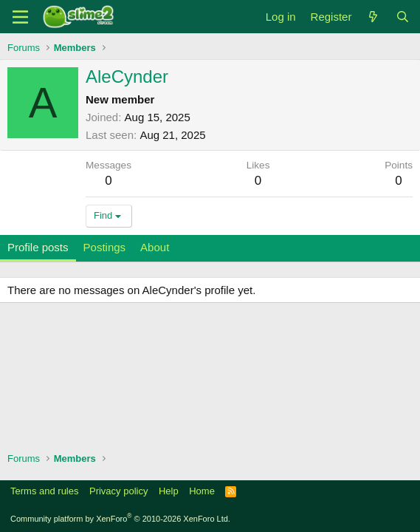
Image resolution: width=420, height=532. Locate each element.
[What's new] (373, 17)
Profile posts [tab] (38, 247)
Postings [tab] (105, 247)
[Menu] (20, 17)
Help (169, 491)
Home (202, 491)
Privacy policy (118, 491)
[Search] (403, 17)
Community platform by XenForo (120, 519)
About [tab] (155, 247)
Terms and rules (44, 491)
